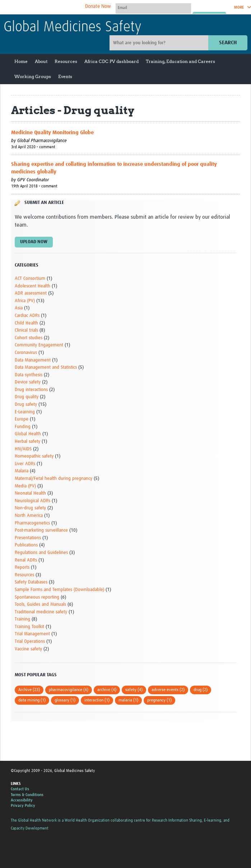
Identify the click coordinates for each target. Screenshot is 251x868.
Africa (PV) (25, 301)
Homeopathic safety (34, 456)
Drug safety (26, 405)
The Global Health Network (57, 7)
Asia (19, 308)
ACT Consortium (30, 279)
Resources (66, 61)
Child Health (26, 323)
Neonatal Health (30, 493)
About (41, 61)
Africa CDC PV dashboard (111, 61)
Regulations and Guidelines (41, 553)
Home (21, 61)
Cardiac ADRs (27, 316)
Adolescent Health (32, 286)
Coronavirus (26, 353)
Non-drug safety (30, 508)
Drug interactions (31, 390)
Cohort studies (29, 338)
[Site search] (160, 43)
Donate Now (98, 6)
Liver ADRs (25, 464)
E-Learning (25, 412)
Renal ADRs (26, 560)
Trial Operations (30, 642)
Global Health (28, 434)
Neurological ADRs (32, 501)
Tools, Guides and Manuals (40, 605)
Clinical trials (26, 330)
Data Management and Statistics (46, 367)
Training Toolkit (29, 627)
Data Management (33, 360)
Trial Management (32, 634)
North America (29, 516)
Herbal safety (27, 442)
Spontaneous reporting (37, 597)
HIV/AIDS (23, 449)
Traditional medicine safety (41, 612)
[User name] (153, 8)
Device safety (28, 382)
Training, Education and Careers (180, 61)
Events (65, 76)
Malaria (22, 471)
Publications (26, 545)
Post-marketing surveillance (41, 530)
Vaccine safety (28, 649)
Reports (22, 567)
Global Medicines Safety (73, 27)
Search (228, 43)
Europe (22, 419)
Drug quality (27, 397)
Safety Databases (31, 582)
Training (22, 619)
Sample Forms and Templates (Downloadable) (59, 590)
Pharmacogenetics (32, 523)
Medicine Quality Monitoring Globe (52, 133)
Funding (23, 427)
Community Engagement (39, 345)
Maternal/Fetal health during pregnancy (54, 479)
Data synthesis (29, 375)
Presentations (28, 538)
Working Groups (33, 76)
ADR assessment (31, 293)
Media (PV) (25, 486)
